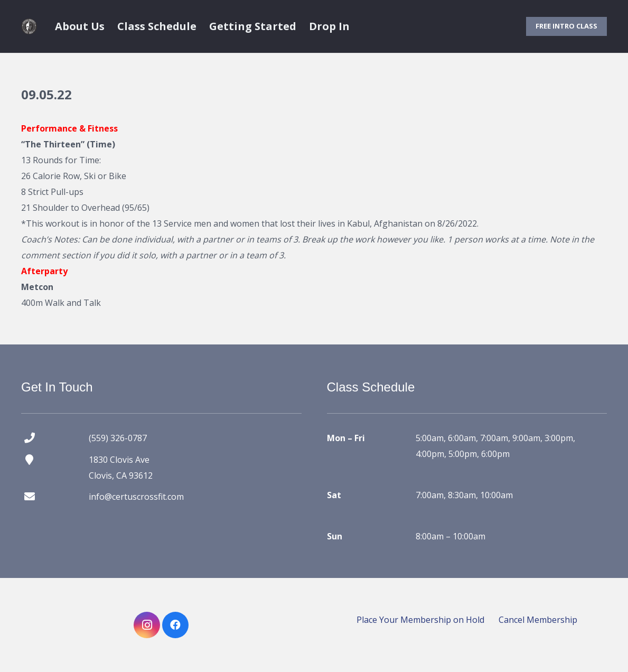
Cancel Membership (538, 620)
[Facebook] (175, 625)
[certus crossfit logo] (29, 26)
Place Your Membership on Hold (420, 620)
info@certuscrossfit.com (136, 497)
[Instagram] (147, 625)
